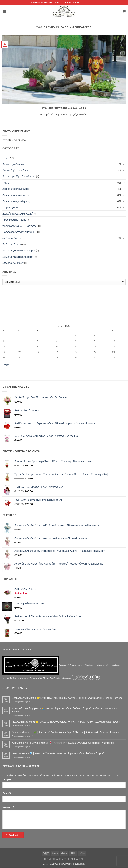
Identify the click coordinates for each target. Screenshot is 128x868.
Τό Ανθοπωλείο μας (55, 859)
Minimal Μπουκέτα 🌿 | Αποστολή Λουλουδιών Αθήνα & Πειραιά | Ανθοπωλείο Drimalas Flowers (65, 732)
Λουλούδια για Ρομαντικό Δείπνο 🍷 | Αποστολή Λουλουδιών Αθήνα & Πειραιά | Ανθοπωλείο (63, 743)
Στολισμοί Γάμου (12, 244)
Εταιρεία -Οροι (76, 859)
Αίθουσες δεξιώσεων (14, 164)
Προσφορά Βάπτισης (14, 220)
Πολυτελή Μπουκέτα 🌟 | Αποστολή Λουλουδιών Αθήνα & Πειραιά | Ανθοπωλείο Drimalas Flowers (66, 722)
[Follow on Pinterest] (97, 677)
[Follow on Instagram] (80, 677)
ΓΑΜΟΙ (6, 183)
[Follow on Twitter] (86, 677)
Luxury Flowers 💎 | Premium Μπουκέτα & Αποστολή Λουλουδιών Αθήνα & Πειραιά (58, 753)
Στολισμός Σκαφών (13, 263)
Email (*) (7, 793)
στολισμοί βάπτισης (13, 238)
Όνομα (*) (7, 779)
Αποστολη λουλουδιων (15, 170)
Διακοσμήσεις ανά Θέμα (16, 189)
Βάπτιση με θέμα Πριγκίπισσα (19, 176)
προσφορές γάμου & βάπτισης (19, 226)
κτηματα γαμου (11, 207)
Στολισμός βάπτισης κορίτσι (18, 257)
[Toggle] (124, 164)
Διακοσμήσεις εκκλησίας (16, 201)
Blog (5, 158)
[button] (4, 11)
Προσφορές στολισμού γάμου (19, 232)
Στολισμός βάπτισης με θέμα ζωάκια (64, 108)
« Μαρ (6, 365)
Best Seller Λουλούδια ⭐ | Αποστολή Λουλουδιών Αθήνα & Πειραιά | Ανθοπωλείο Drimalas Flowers (67, 698)
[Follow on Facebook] (74, 677)
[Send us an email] (92, 677)
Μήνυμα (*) (8, 807)
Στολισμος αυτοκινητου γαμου (19, 250)
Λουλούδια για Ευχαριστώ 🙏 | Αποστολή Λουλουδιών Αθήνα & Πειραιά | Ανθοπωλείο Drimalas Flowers (65, 710)
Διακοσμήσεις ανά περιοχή (17, 195)
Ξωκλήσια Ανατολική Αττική (18, 213)
